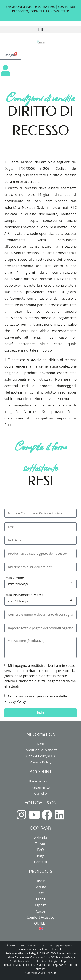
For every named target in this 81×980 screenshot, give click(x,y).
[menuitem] (40, 929)
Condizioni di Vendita (40, 750)
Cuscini (40, 881)
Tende (40, 899)
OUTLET (40, 923)
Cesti (40, 893)
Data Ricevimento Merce (24, 595)
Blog (40, 856)
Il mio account (40, 781)
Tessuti (40, 844)
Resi (40, 744)
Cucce (40, 911)
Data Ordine (14, 578)
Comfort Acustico (40, 917)
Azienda (40, 838)
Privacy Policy (41, 762)
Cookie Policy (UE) (40, 756)
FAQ (40, 850)
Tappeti (40, 905)
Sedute (40, 887)
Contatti (41, 862)
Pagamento (40, 787)
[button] (40, 30)
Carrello (40, 793)
